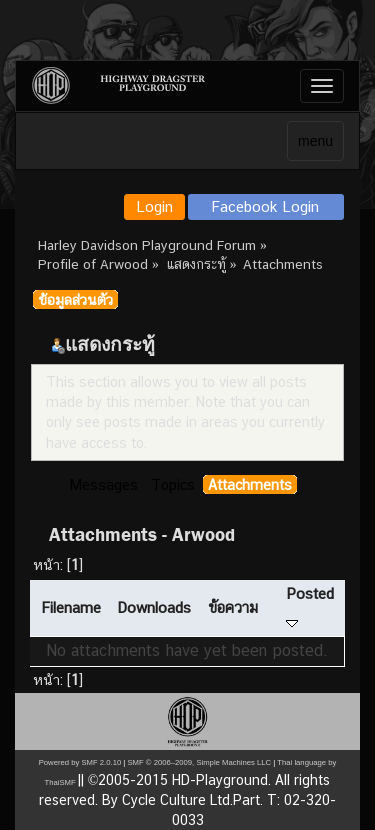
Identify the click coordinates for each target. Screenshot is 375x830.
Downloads (154, 607)
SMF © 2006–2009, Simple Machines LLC (199, 762)
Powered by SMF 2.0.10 (80, 762)
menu (315, 141)
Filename (71, 607)
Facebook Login (265, 206)
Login (154, 206)
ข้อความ (233, 607)
